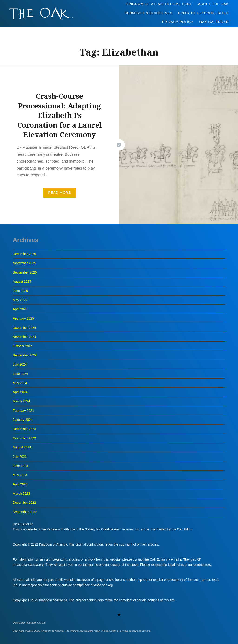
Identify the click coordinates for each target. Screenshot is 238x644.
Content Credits (36, 623)
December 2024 (24, 328)
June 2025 (20, 291)
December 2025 (24, 254)
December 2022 (24, 503)
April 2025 (20, 309)
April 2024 (20, 392)
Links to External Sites (203, 13)
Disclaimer (19, 623)
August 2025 (22, 281)
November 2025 (24, 263)
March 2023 (21, 494)
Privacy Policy (178, 22)
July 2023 (20, 457)
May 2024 (20, 383)
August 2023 (22, 447)
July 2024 (20, 364)
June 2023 (20, 466)
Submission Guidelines (149, 13)
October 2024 (23, 346)
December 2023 (24, 429)
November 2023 (24, 438)
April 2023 (20, 484)
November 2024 (24, 337)
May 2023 (20, 475)
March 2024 (21, 401)
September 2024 (25, 355)
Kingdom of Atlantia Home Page (159, 4)
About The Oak (213, 4)
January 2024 (23, 420)
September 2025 (25, 272)
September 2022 (25, 512)
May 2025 (20, 300)
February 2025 (23, 318)
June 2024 (20, 374)
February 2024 (23, 411)
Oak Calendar (214, 22)
